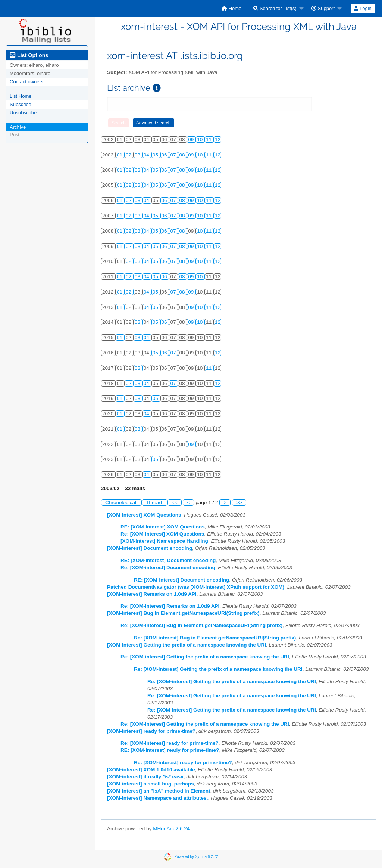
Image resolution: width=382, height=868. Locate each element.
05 (156, 155)
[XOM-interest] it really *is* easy (145, 777)
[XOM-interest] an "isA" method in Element (159, 791)
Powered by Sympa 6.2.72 (196, 857)
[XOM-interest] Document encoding (150, 548)
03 (138, 155)
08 (183, 155)
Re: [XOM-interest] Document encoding (168, 568)
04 (147, 155)
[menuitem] (231, 8)
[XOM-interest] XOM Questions (144, 515)
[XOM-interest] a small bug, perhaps (151, 784)
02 (129, 155)
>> (239, 503)
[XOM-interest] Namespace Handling (164, 541)
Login (363, 8)
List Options (29, 55)
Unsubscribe (23, 113)
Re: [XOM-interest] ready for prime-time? (170, 743)
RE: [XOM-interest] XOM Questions (163, 527)
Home (231, 8)
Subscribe (21, 104)
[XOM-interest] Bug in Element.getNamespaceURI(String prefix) (183, 613)
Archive (18, 127)
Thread (155, 503)
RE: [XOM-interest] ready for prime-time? (170, 750)
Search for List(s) (275, 8)
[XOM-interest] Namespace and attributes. (157, 798)
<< (175, 503)
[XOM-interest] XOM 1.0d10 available (151, 770)
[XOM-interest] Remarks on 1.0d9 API (152, 594)
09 (192, 139)
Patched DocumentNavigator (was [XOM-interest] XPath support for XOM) (196, 587)
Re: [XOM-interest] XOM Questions (162, 534)
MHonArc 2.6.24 (171, 829)
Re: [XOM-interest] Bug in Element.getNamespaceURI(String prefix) (201, 625)
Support (323, 8)
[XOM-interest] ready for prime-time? (151, 731)
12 (218, 139)
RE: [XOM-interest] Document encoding (168, 560)
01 (120, 155)
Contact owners (26, 82)
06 (165, 155)
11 (209, 139)
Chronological (121, 503)
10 (201, 139)
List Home (21, 96)
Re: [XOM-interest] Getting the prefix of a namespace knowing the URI (205, 657)
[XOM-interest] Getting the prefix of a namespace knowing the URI (187, 645)
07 (174, 155)
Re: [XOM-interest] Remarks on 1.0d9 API (170, 606)
